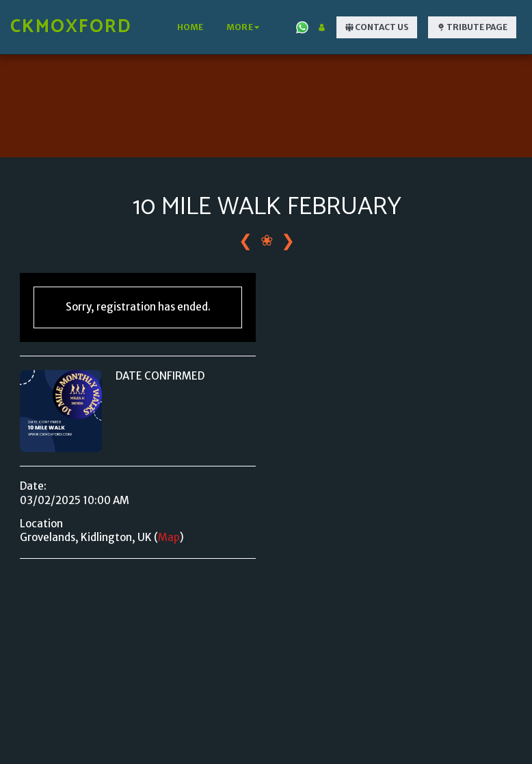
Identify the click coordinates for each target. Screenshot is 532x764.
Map (169, 537)
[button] (302, 27)
